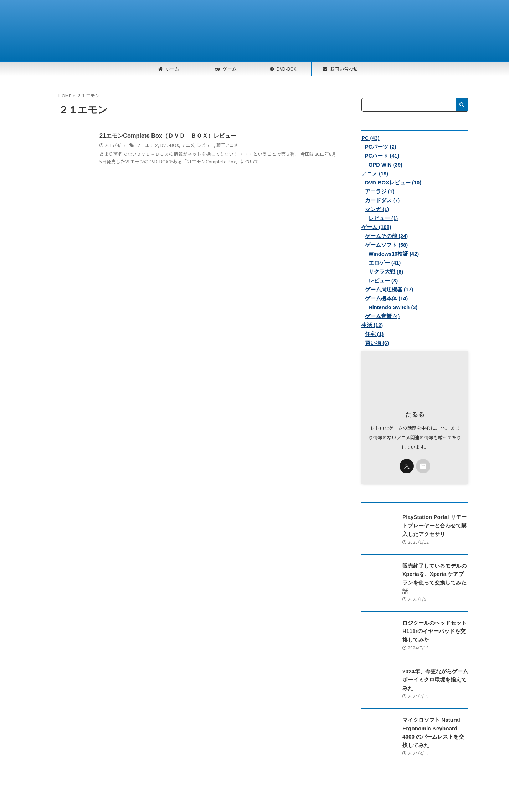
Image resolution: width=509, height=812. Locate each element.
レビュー (205, 145)
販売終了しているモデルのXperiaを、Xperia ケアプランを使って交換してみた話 (434, 574)
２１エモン (147, 145)
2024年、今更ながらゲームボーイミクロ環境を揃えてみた (435, 670)
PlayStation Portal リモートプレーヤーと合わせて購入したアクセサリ (435, 525)
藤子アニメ (227, 145)
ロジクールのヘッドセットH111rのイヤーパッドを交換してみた (435, 622)
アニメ (187, 145)
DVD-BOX (169, 145)
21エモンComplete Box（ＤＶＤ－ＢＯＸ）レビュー (167, 136)
